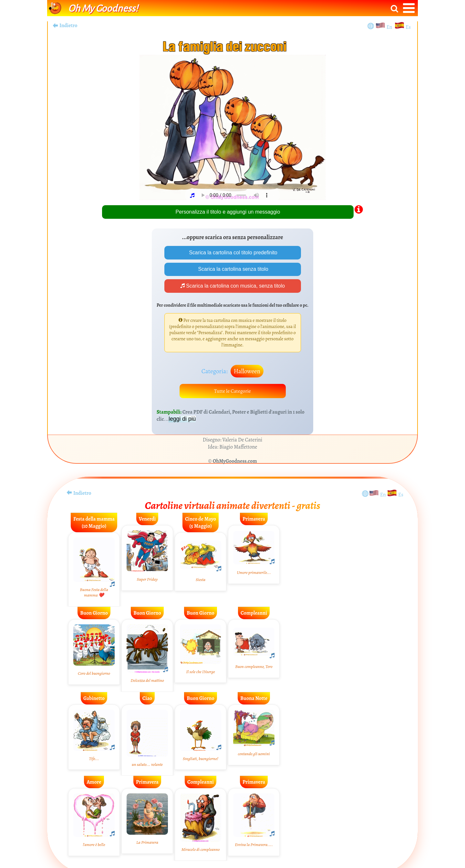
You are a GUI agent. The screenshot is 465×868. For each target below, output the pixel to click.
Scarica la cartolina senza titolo (233, 269)
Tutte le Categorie (232, 392)
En (390, 27)
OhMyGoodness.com (235, 462)
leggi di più (182, 420)
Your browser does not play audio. (235, 195)
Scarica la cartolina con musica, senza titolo (233, 286)
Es (408, 27)
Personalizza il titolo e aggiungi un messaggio (228, 212)
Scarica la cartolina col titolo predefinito (232, 253)
